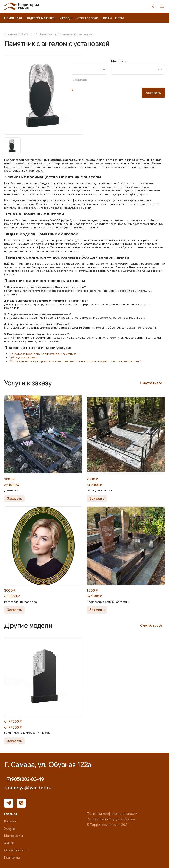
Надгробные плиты (41, 18)
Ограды (66, 18)
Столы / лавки (87, 18)
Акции (9, 843)
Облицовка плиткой (23, 357)
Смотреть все (151, 383)
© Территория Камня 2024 (108, 825)
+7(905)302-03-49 (24, 779)
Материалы (14, 836)
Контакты (12, 858)
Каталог (28, 34)
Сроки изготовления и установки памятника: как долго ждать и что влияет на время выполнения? (75, 361)
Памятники (47, 34)
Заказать (153, 93)
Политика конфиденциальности (112, 814)
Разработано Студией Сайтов (111, 819)
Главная (10, 34)
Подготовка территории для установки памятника (43, 354)
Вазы (119, 18)
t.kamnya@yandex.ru (28, 787)
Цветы (107, 18)
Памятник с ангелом (76, 34)
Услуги (9, 829)
